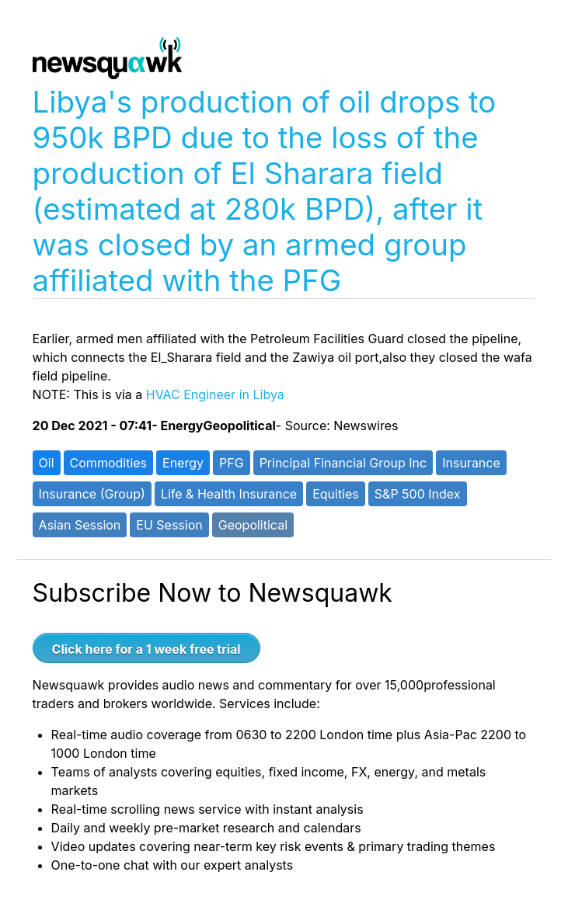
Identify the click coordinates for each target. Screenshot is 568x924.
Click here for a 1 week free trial (146, 649)
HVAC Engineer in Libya (215, 394)
